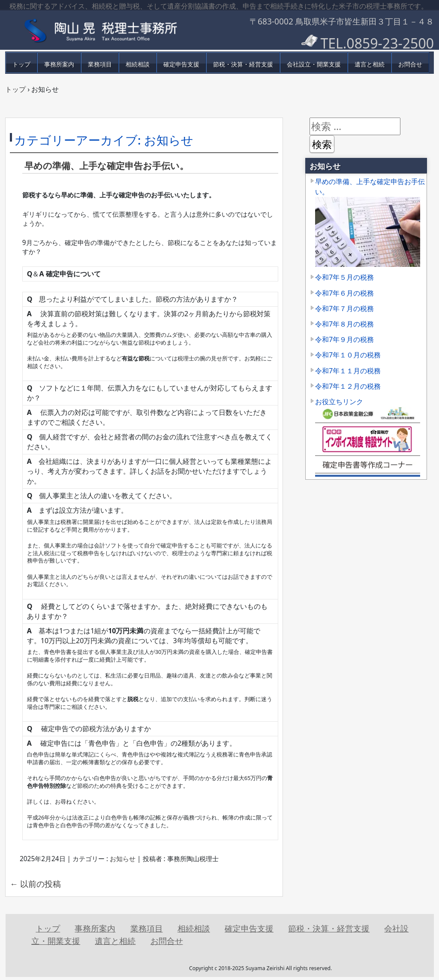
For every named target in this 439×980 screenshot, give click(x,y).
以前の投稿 (35, 884)
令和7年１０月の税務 (348, 355)
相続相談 (138, 64)
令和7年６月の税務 (344, 293)
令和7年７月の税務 (344, 309)
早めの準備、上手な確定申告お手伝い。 (107, 165)
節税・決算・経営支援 (243, 64)
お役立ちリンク (339, 402)
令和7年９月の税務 (344, 339)
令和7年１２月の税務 (348, 386)
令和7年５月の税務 (344, 277)
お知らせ (123, 859)
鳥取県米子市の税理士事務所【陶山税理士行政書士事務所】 (108, 30)
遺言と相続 (370, 64)
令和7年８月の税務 (344, 324)
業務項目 (100, 64)
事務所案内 (59, 64)
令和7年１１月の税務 (348, 371)
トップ (21, 64)
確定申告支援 (181, 64)
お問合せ (410, 64)
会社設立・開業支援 (314, 64)
